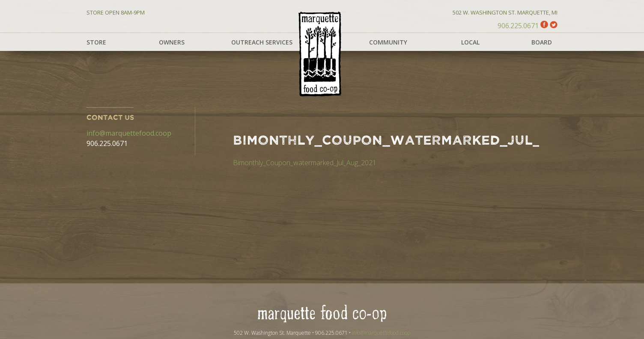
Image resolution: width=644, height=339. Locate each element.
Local (470, 42)
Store (96, 42)
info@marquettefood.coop (129, 133)
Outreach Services (262, 42)
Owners (172, 42)
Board (542, 42)
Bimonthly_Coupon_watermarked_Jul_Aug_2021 (305, 163)
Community (388, 42)
